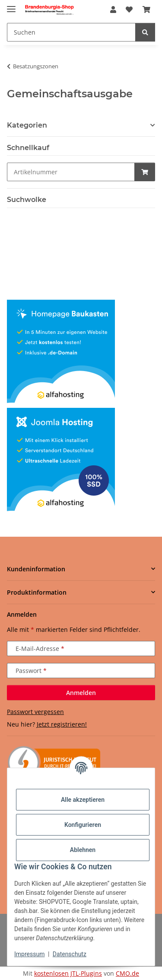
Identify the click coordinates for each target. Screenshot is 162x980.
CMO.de (127, 973)
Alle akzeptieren (83, 800)
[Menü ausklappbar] (11, 5)
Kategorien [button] (27, 125)
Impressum (29, 954)
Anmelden (81, 693)
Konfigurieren (83, 825)
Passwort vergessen (35, 712)
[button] (113, 10)
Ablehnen (83, 850)
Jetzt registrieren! (62, 724)
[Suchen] (145, 32)
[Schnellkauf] (71, 172)
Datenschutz (70, 954)
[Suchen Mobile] (71, 32)
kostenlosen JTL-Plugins (68, 973)
